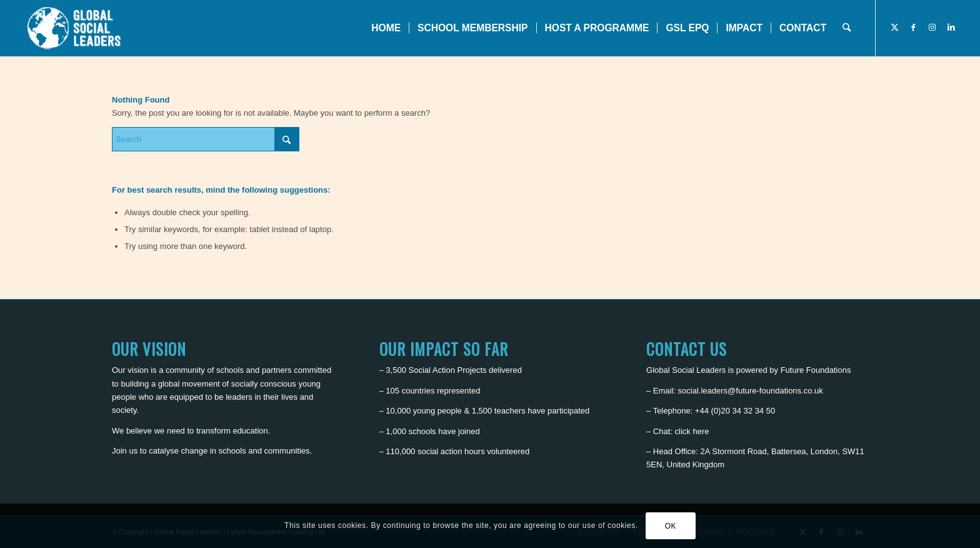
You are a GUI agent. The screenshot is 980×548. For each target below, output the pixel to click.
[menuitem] (386, 28)
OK (671, 526)
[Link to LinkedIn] (951, 28)
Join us (125, 451)
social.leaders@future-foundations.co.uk (751, 391)
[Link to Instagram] (932, 28)
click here (692, 431)
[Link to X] (895, 28)
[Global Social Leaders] (75, 28)
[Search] (847, 28)
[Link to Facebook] (914, 28)
